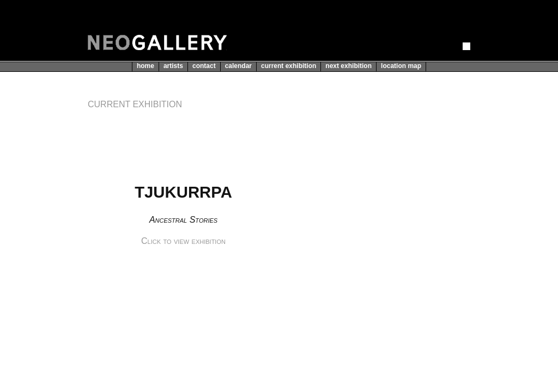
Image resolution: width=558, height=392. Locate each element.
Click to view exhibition (183, 241)
